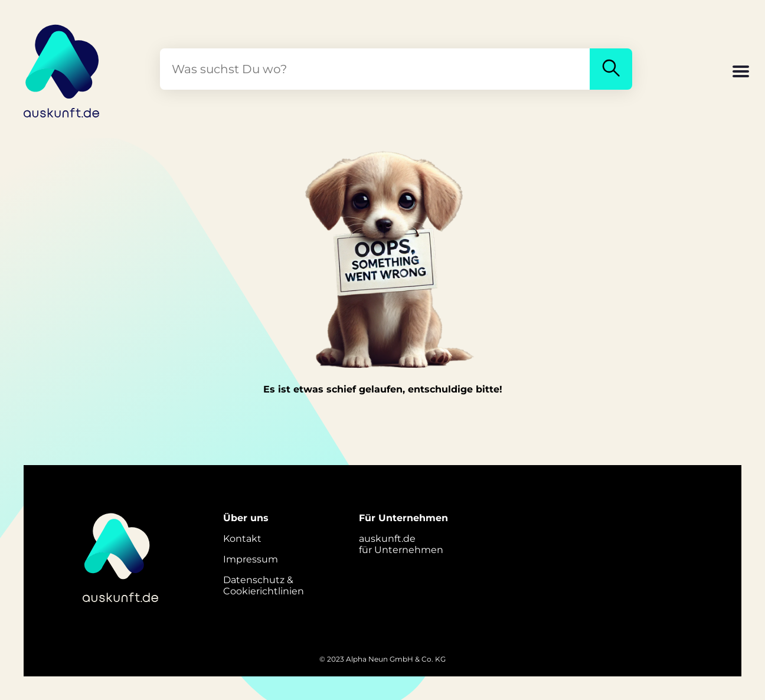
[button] (741, 73)
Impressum (251, 559)
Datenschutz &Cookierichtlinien (264, 585)
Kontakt (242, 539)
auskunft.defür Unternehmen (401, 544)
